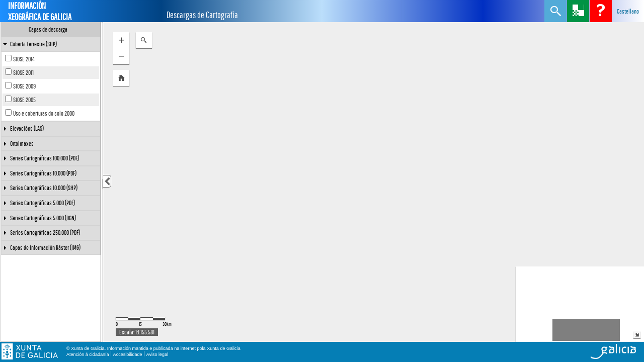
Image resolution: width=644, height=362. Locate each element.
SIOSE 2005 (24, 100)
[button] (121, 78)
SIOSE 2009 (24, 86)
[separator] (102, 182)
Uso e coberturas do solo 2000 (44, 113)
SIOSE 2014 (24, 59)
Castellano (628, 11)
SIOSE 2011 (23, 73)
